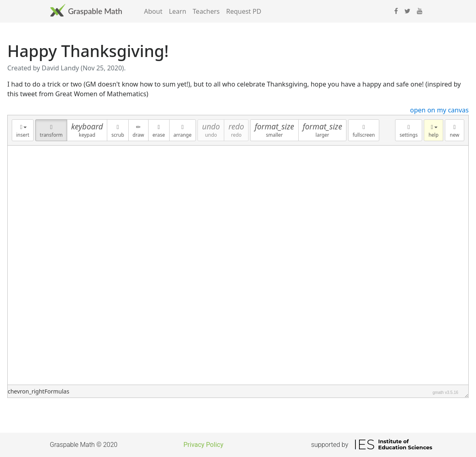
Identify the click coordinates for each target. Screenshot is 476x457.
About (153, 11)
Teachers (206, 11)
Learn (177, 11)
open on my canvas (439, 110)
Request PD (244, 11)
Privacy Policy (203, 445)
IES (364, 444)
